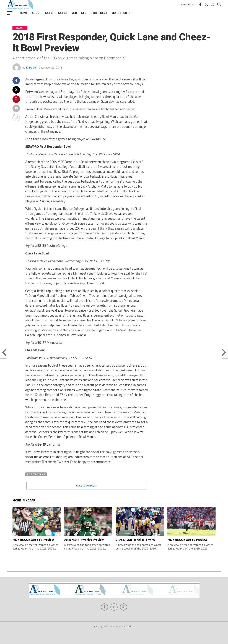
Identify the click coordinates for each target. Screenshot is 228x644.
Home (24, 13)
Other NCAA (99, 13)
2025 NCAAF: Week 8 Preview (136, 540)
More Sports (121, 13)
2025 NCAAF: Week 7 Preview (187, 540)
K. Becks (31, 67)
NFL (84, 13)
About (36, 13)
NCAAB (63, 13)
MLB (74, 13)
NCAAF (50, 13)
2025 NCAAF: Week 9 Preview (84, 540)
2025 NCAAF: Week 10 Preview (33, 540)
